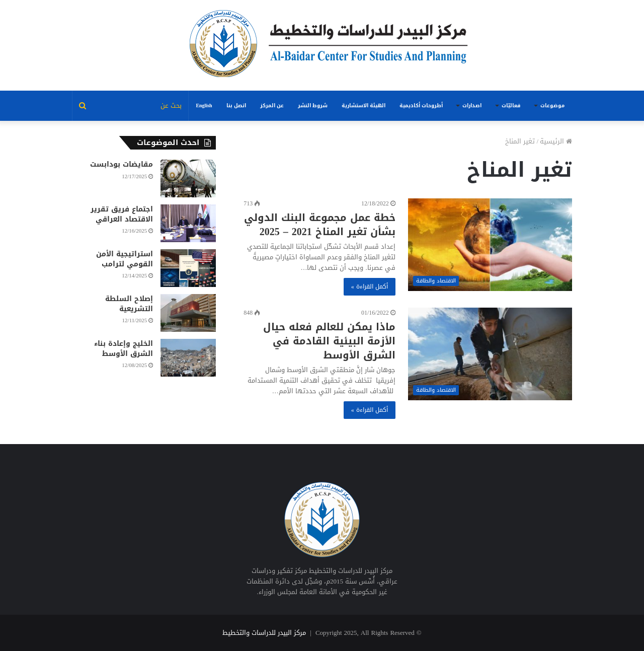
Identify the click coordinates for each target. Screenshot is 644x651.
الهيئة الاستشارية (364, 105)
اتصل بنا (236, 105)
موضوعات (552, 105)
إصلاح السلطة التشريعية (129, 304)
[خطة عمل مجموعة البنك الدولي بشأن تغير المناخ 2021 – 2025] (490, 245)
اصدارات (472, 105)
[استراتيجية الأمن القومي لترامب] (188, 268)
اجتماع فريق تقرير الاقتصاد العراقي (122, 214)
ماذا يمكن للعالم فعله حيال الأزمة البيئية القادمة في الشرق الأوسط (329, 341)
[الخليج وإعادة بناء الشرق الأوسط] (188, 358)
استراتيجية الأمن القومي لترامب (125, 259)
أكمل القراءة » (370, 286)
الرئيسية (556, 141)
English (204, 105)
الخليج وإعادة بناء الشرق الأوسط (124, 349)
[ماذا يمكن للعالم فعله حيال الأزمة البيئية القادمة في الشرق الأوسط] (490, 354)
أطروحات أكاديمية (421, 105)
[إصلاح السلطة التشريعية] (188, 313)
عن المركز (272, 105)
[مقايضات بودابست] (188, 178)
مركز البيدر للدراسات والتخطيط (264, 633)
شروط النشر (313, 105)
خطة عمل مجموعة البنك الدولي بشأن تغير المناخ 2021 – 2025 (320, 225)
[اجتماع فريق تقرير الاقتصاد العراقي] (188, 223)
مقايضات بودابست (122, 164)
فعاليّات (511, 105)
